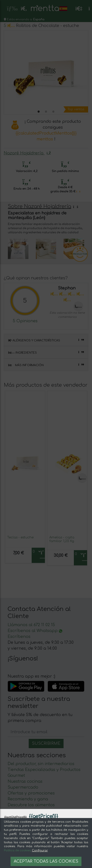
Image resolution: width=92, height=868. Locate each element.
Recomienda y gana (28, 799)
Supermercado (23, 787)
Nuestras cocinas (25, 781)
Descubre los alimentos (31, 805)
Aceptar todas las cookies (46, 861)
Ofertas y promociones (31, 793)
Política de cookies (17, 850)
